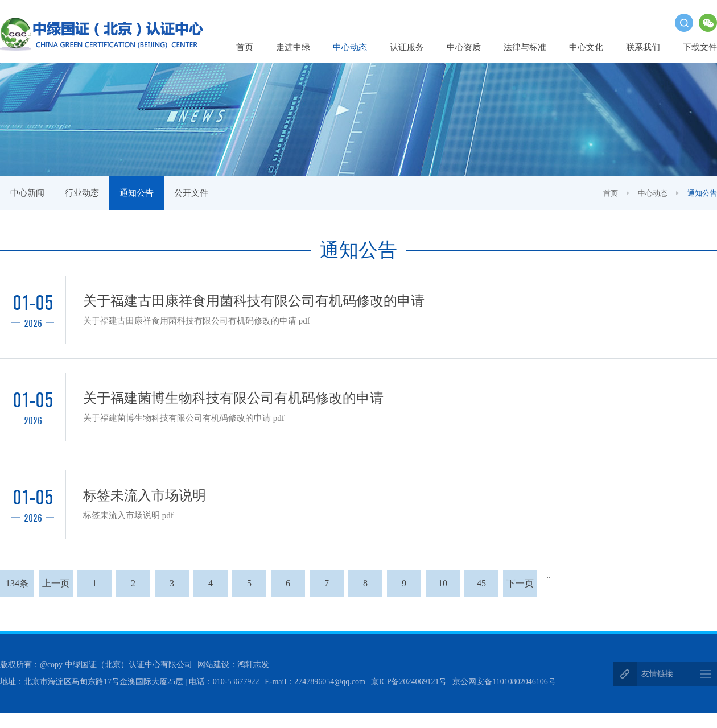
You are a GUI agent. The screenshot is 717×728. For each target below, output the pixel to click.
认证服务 (407, 47)
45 (481, 587)
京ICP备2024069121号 (409, 683)
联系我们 (643, 47)
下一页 (520, 587)
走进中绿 (293, 47)
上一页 (56, 587)
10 (443, 587)
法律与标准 (525, 47)
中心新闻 (27, 193)
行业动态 (82, 193)
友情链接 (657, 675)
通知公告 (137, 193)
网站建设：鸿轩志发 (233, 666)
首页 (245, 47)
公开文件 (191, 193)
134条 (17, 587)
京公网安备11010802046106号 (504, 683)
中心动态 (350, 47)
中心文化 (586, 47)
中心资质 (464, 47)
